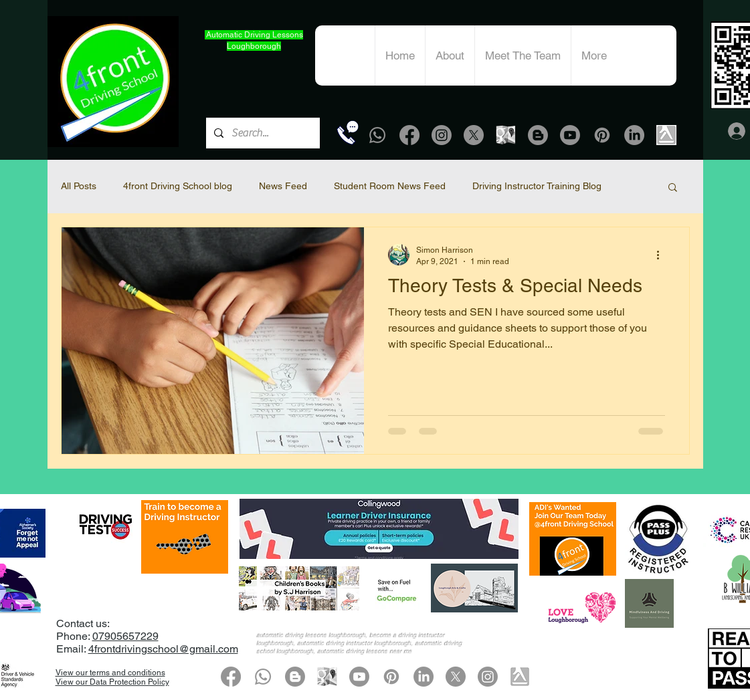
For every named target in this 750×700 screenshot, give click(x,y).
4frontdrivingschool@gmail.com (163, 649)
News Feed (283, 186)
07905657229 (125, 636)
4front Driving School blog (178, 186)
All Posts (79, 186)
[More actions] (663, 255)
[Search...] (262, 133)
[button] (673, 188)
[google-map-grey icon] (506, 135)
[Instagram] (442, 135)
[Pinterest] (602, 135)
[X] (474, 135)
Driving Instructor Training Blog (537, 186)
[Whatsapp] (377, 135)
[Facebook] (409, 135)
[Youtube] (570, 135)
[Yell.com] (666, 135)
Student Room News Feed (390, 186)
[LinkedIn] (634, 135)
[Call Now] (348, 132)
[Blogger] (538, 135)
